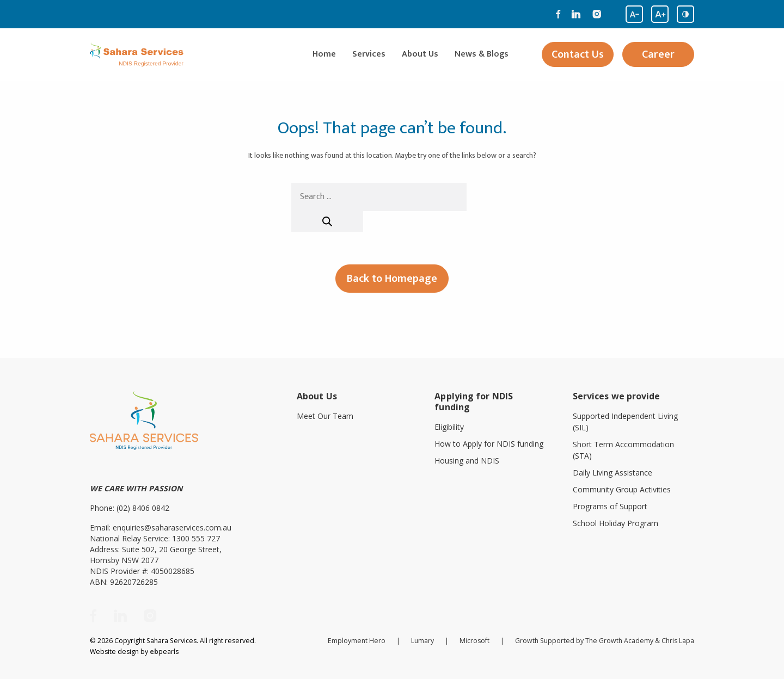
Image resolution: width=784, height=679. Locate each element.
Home (324, 54)
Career (658, 54)
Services (369, 54)
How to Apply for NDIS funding (489, 444)
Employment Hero (357, 641)
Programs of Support (610, 506)
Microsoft (474, 641)
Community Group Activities (622, 489)
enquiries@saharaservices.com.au (172, 527)
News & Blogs (482, 54)
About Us (420, 54)
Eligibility (449, 427)
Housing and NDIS (467, 461)
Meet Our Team (325, 416)
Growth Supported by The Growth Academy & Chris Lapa (605, 641)
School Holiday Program (615, 523)
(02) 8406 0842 (143, 508)
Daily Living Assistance (612, 473)
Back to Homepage (392, 279)
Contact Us (578, 54)
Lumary (422, 641)
